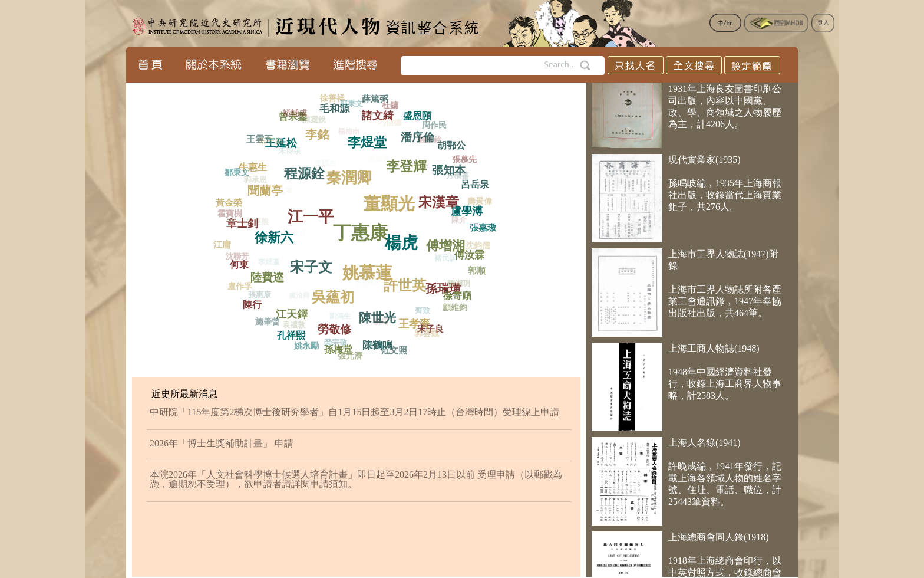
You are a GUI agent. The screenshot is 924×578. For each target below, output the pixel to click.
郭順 (477, 271)
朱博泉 (287, 154)
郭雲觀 (425, 334)
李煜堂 (370, 139)
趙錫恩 (428, 211)
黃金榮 (230, 202)
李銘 (319, 132)
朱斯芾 (363, 288)
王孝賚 (417, 321)
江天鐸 (295, 312)
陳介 (457, 222)
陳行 (253, 303)
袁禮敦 (292, 327)
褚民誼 (443, 261)
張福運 (375, 162)
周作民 (434, 126)
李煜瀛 (267, 266)
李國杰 (322, 167)
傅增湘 (448, 242)
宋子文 (316, 264)
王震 (374, 347)
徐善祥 (332, 98)
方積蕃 (455, 178)
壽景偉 (479, 203)
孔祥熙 (292, 334)
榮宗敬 (334, 344)
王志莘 (279, 195)
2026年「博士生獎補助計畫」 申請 (222, 443)
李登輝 (410, 163)
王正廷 (416, 169)
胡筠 (378, 325)
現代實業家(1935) (704, 162)
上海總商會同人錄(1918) (719, 540)
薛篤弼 (376, 99)
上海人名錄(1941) (704, 446)
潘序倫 (419, 134)
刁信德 (387, 125)
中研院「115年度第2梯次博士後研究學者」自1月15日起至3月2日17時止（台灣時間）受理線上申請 (354, 412)
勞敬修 (338, 327)
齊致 (420, 312)
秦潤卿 (353, 174)
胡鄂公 (453, 144)
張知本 (450, 168)
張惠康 (258, 296)
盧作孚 (239, 286)
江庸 (222, 245)
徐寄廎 (458, 295)
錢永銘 (428, 141)
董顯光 (392, 199)
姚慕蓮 (372, 269)
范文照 (394, 350)
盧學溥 (469, 209)
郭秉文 (350, 105)
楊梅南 (346, 134)
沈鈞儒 (476, 247)
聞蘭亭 (268, 188)
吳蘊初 (336, 294)
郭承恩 (254, 181)
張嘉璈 (484, 227)
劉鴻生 (337, 319)
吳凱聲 (407, 285)
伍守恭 (269, 143)
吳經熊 (254, 224)
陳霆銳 (312, 121)
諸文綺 (379, 113)
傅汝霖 (472, 253)
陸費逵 (270, 275)
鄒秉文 (236, 173)
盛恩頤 (418, 114)
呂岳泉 (475, 183)
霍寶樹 (229, 214)
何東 (241, 263)
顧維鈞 (454, 308)
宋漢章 (442, 200)
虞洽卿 (296, 298)
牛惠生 (254, 166)
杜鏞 (390, 106)
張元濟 (349, 356)
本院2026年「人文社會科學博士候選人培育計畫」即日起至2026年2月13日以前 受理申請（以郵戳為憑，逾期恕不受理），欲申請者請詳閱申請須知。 (356, 479)
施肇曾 (268, 322)
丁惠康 (364, 228)
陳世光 (380, 315)
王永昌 (291, 237)
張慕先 (464, 160)
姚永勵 (306, 347)
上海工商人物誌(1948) (714, 351)
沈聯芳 (235, 257)
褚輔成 (293, 114)
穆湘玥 (457, 285)
